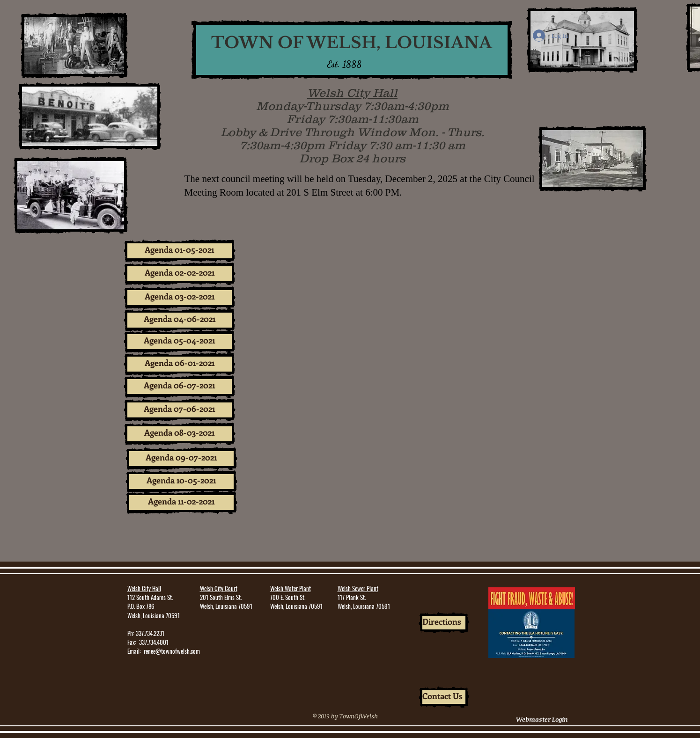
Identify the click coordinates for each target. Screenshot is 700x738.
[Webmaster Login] (542, 720)
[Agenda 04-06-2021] (180, 320)
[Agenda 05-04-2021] (180, 342)
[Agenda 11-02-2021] (181, 503)
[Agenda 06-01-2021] (180, 364)
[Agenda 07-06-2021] (180, 410)
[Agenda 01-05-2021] (180, 251)
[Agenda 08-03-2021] (180, 434)
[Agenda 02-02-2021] (180, 274)
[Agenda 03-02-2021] (180, 298)
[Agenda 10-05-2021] (181, 482)
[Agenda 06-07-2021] (180, 387)
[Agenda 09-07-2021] (181, 459)
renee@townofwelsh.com (172, 651)
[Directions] (444, 623)
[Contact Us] (444, 697)
